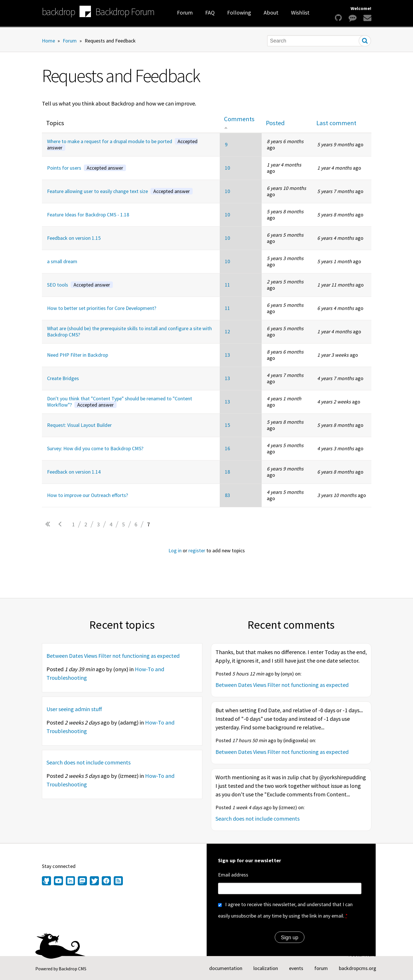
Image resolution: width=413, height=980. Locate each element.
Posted (275, 123)
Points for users (87, 168)
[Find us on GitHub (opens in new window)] (47, 881)
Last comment (336, 123)
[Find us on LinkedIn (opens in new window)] (70, 881)
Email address (233, 875)
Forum (185, 12)
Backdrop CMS (73, 969)
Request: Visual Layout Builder (79, 425)
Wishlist (300, 12)
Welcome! (361, 8)
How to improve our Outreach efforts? (88, 495)
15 (227, 425)
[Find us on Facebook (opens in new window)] (106, 881)
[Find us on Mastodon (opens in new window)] (82, 881)
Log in (175, 550)
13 (227, 355)
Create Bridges (63, 378)
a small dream (62, 261)
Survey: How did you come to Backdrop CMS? (95, 448)
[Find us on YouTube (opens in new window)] (58, 881)
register (197, 550)
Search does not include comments (88, 762)
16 (227, 448)
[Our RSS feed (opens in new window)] (118, 881)
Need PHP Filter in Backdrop (78, 355)
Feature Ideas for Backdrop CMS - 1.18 (88, 215)
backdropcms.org (358, 968)
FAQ (210, 12)
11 (227, 285)
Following (239, 12)
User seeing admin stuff (74, 709)
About (271, 12)
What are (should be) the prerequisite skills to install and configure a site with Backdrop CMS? (129, 332)
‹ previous (61, 524)
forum (321, 968)
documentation (226, 968)
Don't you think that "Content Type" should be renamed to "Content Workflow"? (120, 402)
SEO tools (80, 285)
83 (227, 495)
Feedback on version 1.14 (74, 472)
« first (48, 524)
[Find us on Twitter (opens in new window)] (94, 881)
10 (227, 168)
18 (227, 472)
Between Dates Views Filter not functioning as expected (113, 656)
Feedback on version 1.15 (74, 238)
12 (227, 331)
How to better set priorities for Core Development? (102, 308)
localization (266, 968)
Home (48, 40)
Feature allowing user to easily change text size (120, 191)
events (296, 968)
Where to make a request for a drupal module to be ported (122, 145)
